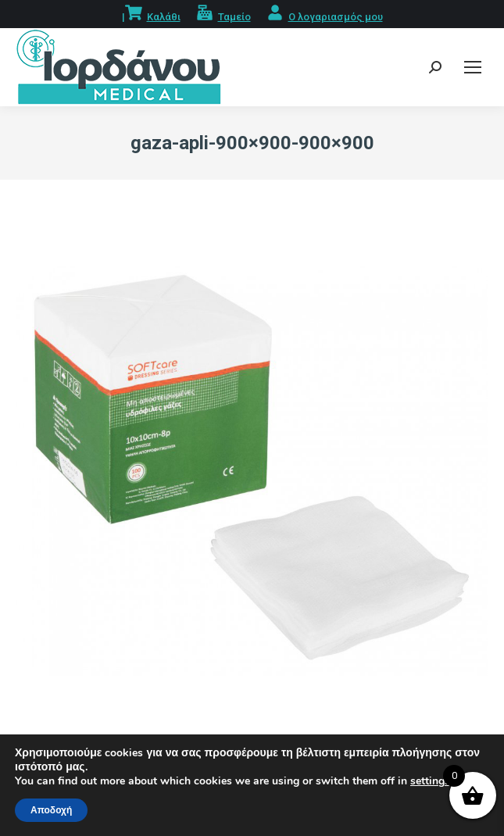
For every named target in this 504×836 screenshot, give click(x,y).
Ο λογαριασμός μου (336, 17)
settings (430, 781)
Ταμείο (234, 17)
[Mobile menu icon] (473, 67)
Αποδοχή (51, 810)
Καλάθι (164, 17)
